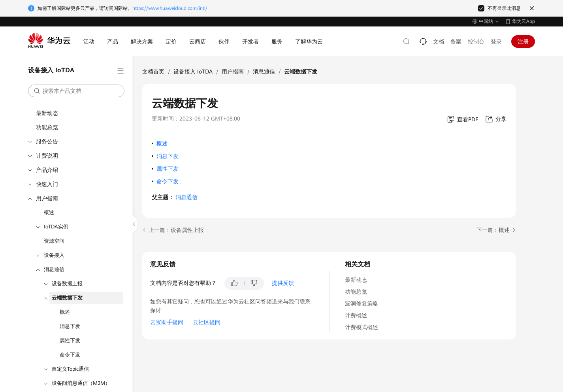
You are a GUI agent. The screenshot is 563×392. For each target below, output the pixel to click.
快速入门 (47, 184)
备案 (456, 41)
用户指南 (47, 198)
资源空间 (54, 241)
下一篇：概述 (493, 230)
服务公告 (47, 141)
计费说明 (47, 156)
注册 (523, 41)
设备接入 (54, 255)
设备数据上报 (67, 284)
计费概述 (356, 315)
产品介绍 (47, 170)
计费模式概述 (362, 327)
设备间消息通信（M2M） (81, 383)
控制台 (476, 41)
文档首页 (153, 72)
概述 (49, 212)
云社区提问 (207, 322)
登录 (496, 41)
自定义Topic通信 (70, 369)
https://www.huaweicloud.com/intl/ (170, 8)
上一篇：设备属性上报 (176, 230)
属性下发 (70, 340)
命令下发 (70, 355)
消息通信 (54, 269)
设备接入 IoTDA (193, 72)
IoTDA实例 (56, 227)
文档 (439, 41)
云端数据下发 (67, 298)
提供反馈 (283, 283)
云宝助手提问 (167, 322)
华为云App (523, 21)
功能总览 (47, 127)
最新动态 (47, 113)
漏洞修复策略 (362, 303)
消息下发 (70, 326)
